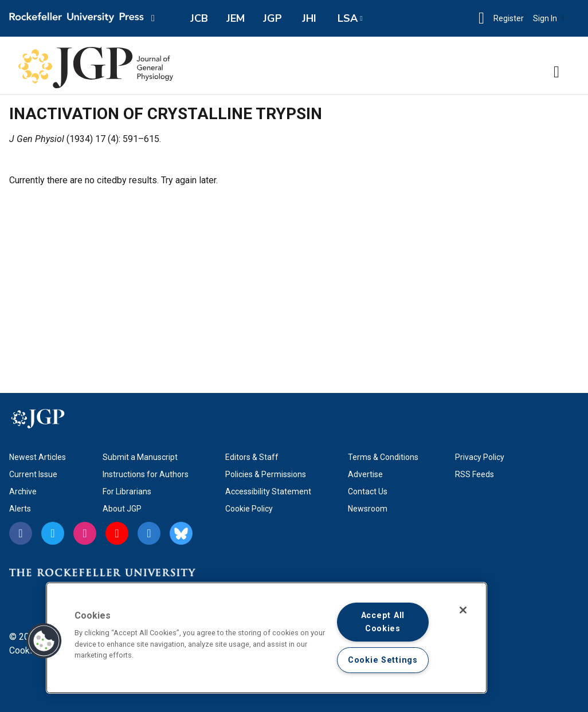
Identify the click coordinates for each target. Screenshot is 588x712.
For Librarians (127, 491)
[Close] (463, 610)
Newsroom (368, 509)
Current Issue (33, 474)
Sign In (548, 18)
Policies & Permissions (266, 474)
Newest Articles (38, 457)
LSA (348, 18)
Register (509, 18)
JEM (236, 18)
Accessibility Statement (268, 491)
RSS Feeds (475, 474)
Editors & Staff (252, 457)
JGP (273, 18)
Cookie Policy (249, 509)
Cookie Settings (383, 660)
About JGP (122, 509)
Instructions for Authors (146, 474)
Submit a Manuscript (140, 457)
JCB (199, 18)
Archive (23, 491)
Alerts (20, 509)
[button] (481, 18)
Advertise (365, 474)
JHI (309, 18)
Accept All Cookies (383, 622)
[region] (266, 638)
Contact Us (368, 491)
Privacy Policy (480, 457)
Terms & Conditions (383, 457)
